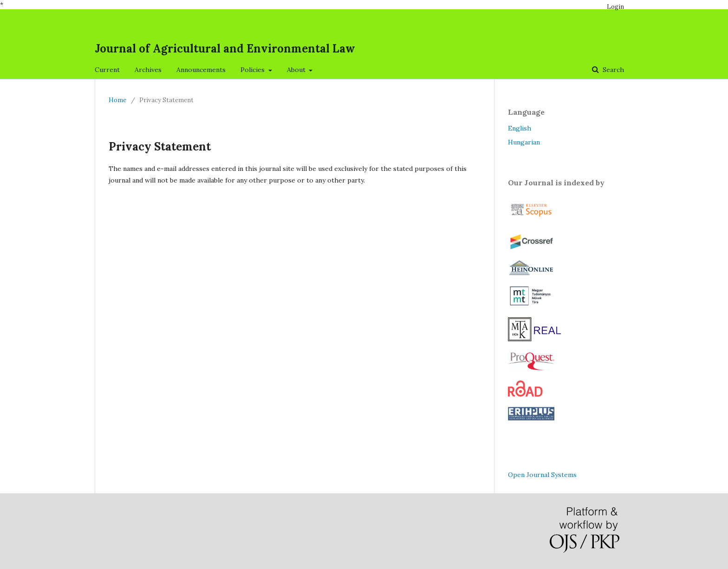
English (520, 128)
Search (612, 70)
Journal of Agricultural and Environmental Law (225, 49)
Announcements (201, 70)
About (297, 70)
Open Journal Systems (542, 475)
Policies (253, 70)
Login (615, 7)
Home (117, 100)
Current (107, 70)
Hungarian (524, 142)
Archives (148, 70)
